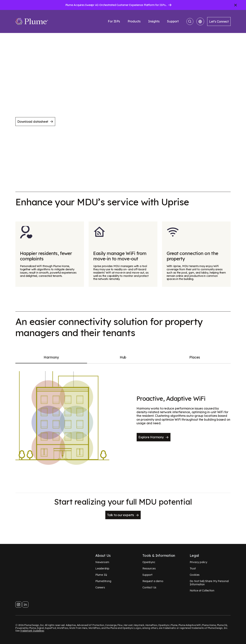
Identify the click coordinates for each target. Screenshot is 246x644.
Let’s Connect (219, 21)
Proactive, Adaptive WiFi (171, 398)
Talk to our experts (123, 515)
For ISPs (114, 21)
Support (173, 21)
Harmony (51, 357)
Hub (123, 357)
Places (195, 357)
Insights (154, 21)
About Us (103, 556)
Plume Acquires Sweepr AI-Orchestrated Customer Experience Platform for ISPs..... (117, 5)
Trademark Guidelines (32, 631)
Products (134, 21)
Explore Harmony (154, 437)
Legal (194, 556)
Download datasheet (35, 122)
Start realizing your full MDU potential (123, 502)
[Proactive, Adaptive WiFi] (62, 418)
